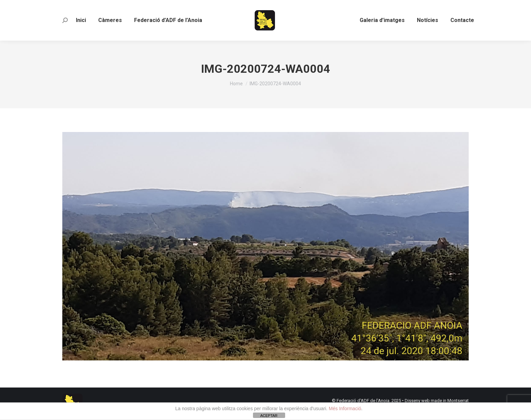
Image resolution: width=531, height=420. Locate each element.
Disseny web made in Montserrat (437, 401)
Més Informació (345, 408)
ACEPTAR (269, 416)
